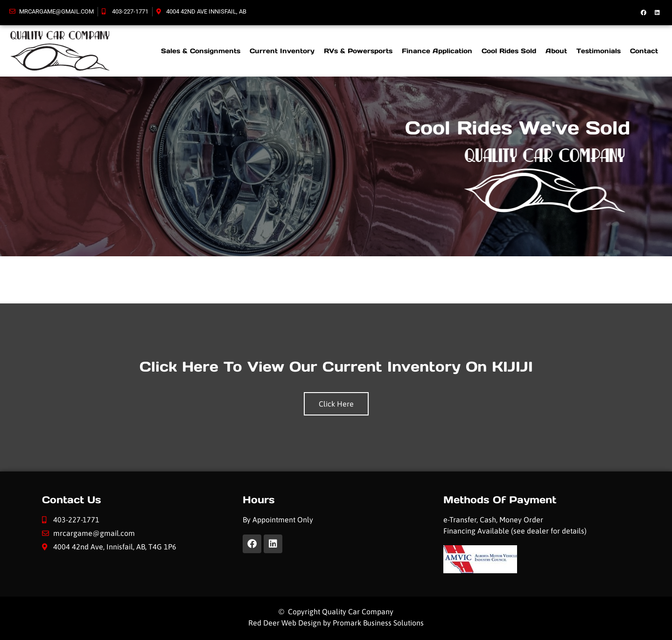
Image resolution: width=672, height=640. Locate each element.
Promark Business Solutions (378, 623)
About (556, 51)
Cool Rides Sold (509, 51)
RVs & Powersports (358, 51)
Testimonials (598, 51)
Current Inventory (282, 51)
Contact (644, 51)
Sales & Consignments (201, 51)
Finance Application (437, 51)
